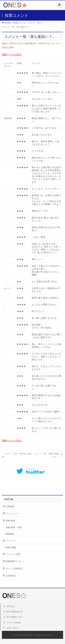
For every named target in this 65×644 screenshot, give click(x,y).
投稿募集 (10, 534)
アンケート (11, 541)
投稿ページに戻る (12, 54)
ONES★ (29, 635)
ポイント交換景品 (14, 569)
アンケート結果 (13, 554)
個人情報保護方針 (15, 612)
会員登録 (10, 506)
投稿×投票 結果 (14, 527)
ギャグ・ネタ (8, 47)
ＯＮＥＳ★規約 (14, 623)
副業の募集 (11, 547)
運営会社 (11, 606)
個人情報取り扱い (15, 617)
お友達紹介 (11, 576)
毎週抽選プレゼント (15, 561)
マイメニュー (12, 514)
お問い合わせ (13, 628)
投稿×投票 (10, 521)
